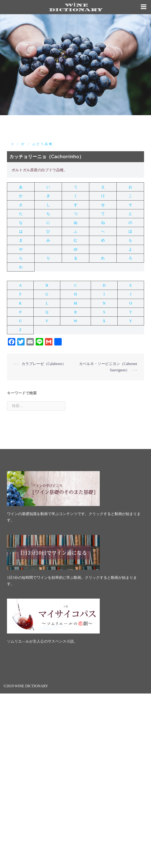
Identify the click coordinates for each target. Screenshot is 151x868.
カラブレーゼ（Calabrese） (44, 364)
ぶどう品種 (43, 144)
